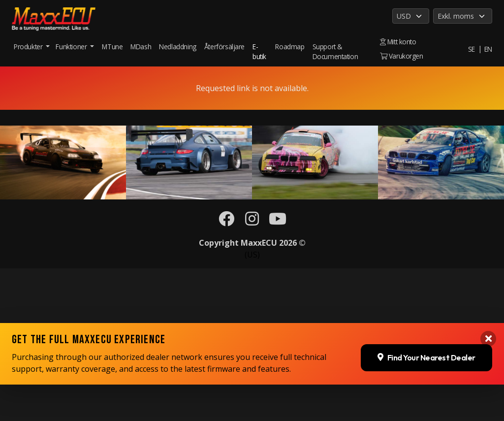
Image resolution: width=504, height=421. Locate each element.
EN (488, 49)
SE (472, 49)
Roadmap (290, 47)
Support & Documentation (335, 51)
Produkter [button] (29, 47)
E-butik (259, 51)
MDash (141, 47)
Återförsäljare (224, 47)
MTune (112, 47)
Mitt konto (398, 42)
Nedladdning (178, 47)
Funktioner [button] (72, 47)
